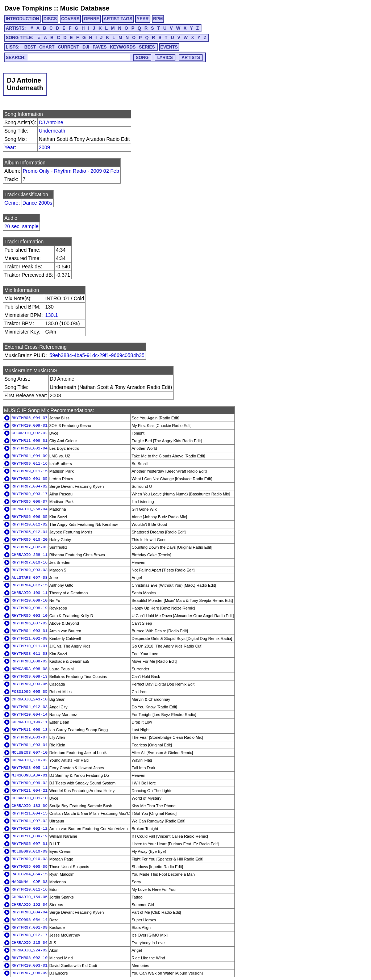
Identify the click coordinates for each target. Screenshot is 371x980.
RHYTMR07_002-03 (30, 547)
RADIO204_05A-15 (30, 874)
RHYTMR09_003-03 (30, 570)
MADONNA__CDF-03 (30, 882)
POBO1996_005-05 (30, 692)
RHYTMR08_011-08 (30, 654)
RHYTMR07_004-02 (30, 486)
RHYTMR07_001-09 (30, 927)
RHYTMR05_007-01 (30, 844)
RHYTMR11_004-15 (30, 813)
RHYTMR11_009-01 (30, 441)
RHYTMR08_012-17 (30, 935)
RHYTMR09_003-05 (30, 684)
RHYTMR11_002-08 (30, 638)
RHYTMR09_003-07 (30, 737)
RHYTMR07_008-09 (30, 973)
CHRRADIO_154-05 (30, 897)
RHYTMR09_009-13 (30, 677)
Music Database (85, 8)
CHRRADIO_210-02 (30, 760)
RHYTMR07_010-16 (30, 562)
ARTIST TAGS (118, 19)
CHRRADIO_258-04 (30, 509)
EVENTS (169, 47)
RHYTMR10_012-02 (30, 524)
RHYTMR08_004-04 (30, 912)
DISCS (50, 19)
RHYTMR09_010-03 (30, 859)
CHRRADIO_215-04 (30, 943)
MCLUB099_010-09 (30, 851)
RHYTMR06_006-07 (30, 502)
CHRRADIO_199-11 (30, 722)
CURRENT (69, 47)
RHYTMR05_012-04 (30, 532)
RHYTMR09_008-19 (30, 608)
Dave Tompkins (28, 8)
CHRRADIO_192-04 (30, 905)
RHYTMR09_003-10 (30, 616)
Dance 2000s (37, 203)
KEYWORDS (123, 47)
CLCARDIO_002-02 (30, 433)
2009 (44, 147)
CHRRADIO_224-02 (30, 950)
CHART (47, 47)
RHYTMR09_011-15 (30, 471)
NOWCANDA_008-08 (30, 669)
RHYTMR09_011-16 (30, 464)
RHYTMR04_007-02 (30, 821)
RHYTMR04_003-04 (30, 745)
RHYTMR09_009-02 (30, 783)
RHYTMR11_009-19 (30, 836)
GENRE (91, 19)
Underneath (52, 131)
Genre (11, 203)
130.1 (52, 315)
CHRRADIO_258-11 (30, 555)
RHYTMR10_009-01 (30, 426)
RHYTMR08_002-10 (30, 958)
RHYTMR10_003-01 (30, 966)
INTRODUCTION (22, 19)
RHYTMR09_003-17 (30, 494)
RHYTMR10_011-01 (30, 646)
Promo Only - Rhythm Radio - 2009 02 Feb (71, 171)
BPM (158, 19)
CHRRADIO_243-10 (30, 699)
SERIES (147, 47)
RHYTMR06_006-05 (30, 517)
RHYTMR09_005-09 (30, 867)
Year (9, 147)
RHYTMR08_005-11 (30, 768)
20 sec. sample (21, 226)
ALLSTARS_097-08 (30, 578)
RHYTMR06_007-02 (30, 623)
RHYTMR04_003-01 (30, 631)
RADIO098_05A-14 (30, 920)
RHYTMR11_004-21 (30, 791)
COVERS (70, 19)
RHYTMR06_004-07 (30, 418)
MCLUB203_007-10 (30, 753)
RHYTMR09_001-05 (30, 479)
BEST (30, 47)
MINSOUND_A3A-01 (30, 775)
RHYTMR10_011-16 (30, 889)
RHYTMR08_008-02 (30, 661)
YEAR (143, 19)
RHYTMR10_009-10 (30, 600)
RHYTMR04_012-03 (30, 707)
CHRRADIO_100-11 (30, 593)
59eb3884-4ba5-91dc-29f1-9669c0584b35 (97, 355)
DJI (86, 47)
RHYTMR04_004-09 (30, 456)
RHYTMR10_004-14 (30, 715)
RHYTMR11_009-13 (30, 730)
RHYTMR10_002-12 (30, 829)
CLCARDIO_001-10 (30, 798)
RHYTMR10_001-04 (30, 448)
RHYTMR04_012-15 (30, 585)
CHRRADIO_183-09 (30, 806)
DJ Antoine (51, 122)
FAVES (100, 47)
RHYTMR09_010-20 (30, 540)
